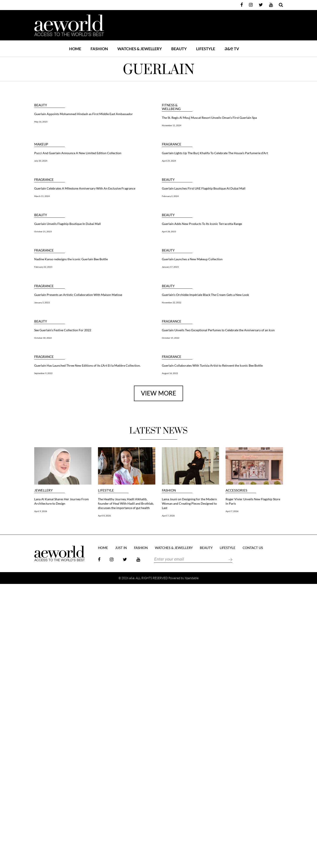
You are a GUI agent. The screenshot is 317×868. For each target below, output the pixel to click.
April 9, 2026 (41, 511)
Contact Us (253, 548)
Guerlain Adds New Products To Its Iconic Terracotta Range (202, 224)
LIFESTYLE (206, 49)
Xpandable (192, 578)
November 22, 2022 (172, 302)
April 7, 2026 (168, 516)
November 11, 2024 (172, 125)
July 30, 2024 (41, 161)
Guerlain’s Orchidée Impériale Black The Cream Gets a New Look (205, 295)
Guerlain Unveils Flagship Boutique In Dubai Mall (68, 224)
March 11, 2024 (42, 196)
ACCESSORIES (236, 490)
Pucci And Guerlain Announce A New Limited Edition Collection (78, 153)
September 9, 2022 (43, 373)
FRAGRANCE (172, 144)
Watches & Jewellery (174, 548)
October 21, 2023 (43, 231)
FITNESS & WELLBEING (171, 107)
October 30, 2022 (43, 338)
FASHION (99, 49)
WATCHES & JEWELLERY (140, 49)
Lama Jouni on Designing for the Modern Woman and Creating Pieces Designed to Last (189, 503)
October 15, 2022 (171, 338)
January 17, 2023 (170, 267)
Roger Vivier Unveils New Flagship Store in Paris (253, 501)
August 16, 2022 (170, 373)
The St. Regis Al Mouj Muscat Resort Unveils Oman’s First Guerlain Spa (209, 118)
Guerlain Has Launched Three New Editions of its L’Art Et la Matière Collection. (87, 365)
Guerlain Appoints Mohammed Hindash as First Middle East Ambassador (84, 114)
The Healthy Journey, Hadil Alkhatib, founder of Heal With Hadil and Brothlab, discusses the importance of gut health (126, 503)
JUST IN (121, 548)
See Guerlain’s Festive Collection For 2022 (63, 330)
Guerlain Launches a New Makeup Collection (192, 259)
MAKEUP (41, 144)
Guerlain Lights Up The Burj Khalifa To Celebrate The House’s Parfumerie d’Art (215, 153)
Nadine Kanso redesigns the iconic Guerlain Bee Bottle (71, 259)
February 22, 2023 (43, 267)
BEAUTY (179, 49)
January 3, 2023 (42, 302)
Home (75, 49)
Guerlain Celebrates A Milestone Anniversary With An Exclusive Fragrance (85, 188)
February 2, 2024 (170, 196)
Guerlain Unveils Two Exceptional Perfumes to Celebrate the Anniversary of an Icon (218, 330)
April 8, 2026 (104, 516)
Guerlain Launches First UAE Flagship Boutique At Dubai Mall (204, 188)
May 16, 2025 (41, 122)
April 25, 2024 (169, 161)
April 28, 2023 (169, 231)
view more (158, 393)
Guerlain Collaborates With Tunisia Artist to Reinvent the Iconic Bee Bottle (212, 365)
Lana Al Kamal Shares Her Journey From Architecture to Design (62, 501)
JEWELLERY (43, 490)
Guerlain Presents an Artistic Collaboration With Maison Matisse (78, 295)
